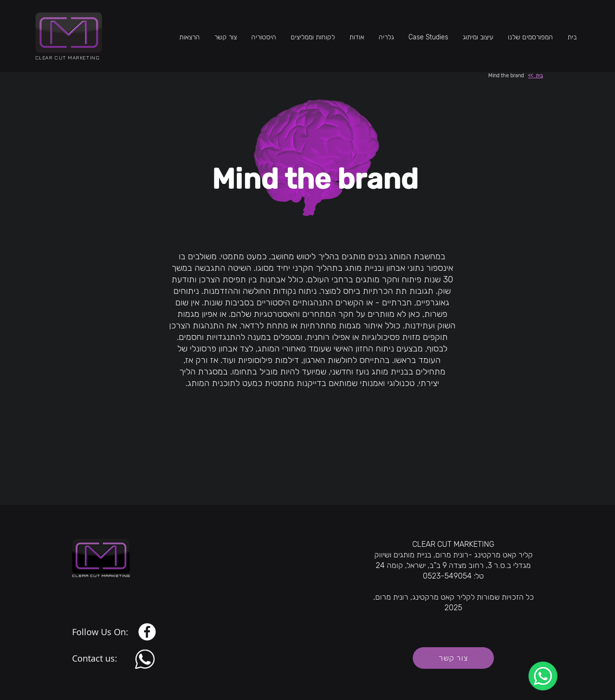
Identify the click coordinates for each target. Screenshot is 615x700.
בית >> (535, 76)
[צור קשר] (453, 658)
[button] (478, 37)
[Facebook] (147, 632)
